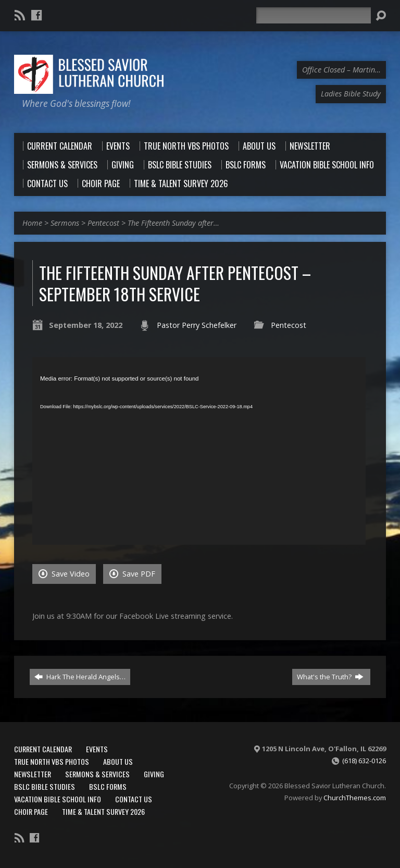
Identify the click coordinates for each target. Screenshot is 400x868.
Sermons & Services (97, 774)
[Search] (314, 15)
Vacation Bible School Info (58, 799)
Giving (154, 774)
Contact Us (134, 799)
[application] (199, 451)
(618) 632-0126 (364, 761)
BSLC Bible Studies (45, 786)
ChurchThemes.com (355, 798)
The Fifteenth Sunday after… (173, 223)
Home (32, 223)
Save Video (64, 574)
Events (97, 749)
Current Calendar (43, 749)
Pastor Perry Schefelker (197, 325)
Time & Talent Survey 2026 (103, 811)
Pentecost (103, 223)
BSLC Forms (108, 786)
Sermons (65, 223)
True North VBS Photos (52, 761)
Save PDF (132, 574)
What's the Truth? (330, 677)
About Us (118, 761)
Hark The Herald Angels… (80, 677)
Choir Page (31, 811)
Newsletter (33, 774)
